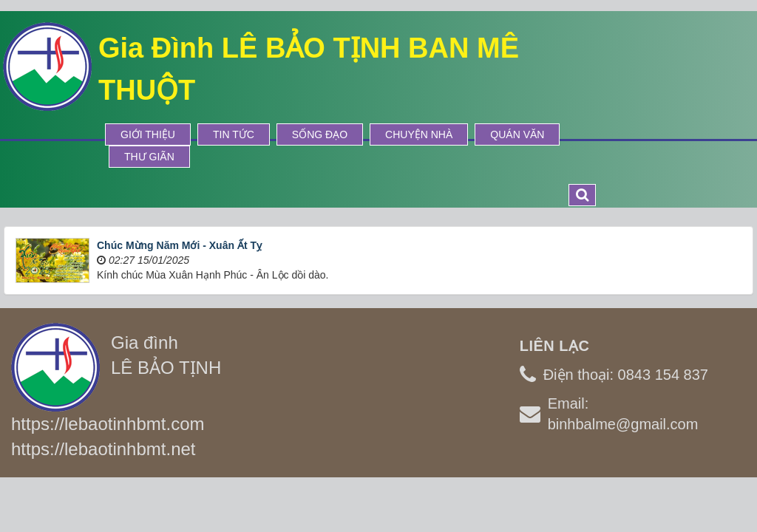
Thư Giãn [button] (149, 157)
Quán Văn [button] (517, 134)
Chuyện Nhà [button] (419, 134)
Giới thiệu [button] (148, 134)
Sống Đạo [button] (320, 134)
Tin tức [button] (234, 134)
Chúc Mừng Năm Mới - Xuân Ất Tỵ (179, 245)
